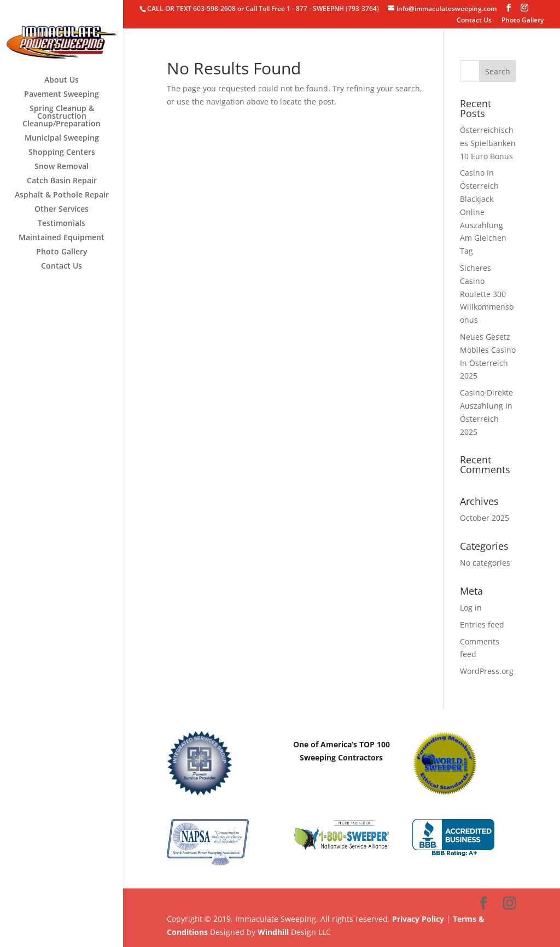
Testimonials (62, 224)
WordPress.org (487, 671)
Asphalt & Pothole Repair (62, 195)
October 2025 (485, 518)
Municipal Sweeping (62, 138)
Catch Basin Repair (62, 181)
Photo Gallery (523, 21)
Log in (471, 608)
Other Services (62, 210)
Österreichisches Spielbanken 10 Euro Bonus (488, 143)
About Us (62, 80)
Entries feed (482, 624)
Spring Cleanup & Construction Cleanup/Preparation (62, 117)
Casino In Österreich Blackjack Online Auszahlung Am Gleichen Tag (483, 212)
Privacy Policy (418, 919)
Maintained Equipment (62, 238)
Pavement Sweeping (62, 95)
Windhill (273, 932)
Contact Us (474, 21)
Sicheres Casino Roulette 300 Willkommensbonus (487, 294)
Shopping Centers (62, 153)
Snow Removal (62, 167)
